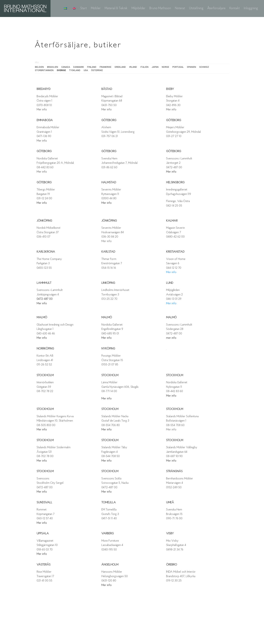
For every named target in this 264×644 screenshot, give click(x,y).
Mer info (42, 110)
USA (86, 70)
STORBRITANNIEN (44, 70)
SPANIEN (191, 67)
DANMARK (79, 67)
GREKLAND (120, 67)
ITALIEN (144, 67)
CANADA (66, 67)
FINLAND (92, 67)
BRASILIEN (53, 67)
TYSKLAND (75, 70)
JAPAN (155, 67)
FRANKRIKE (105, 67)
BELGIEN (39, 67)
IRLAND (133, 67)
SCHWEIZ (204, 67)
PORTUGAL (178, 67)
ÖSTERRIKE (97, 70)
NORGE (165, 67)
